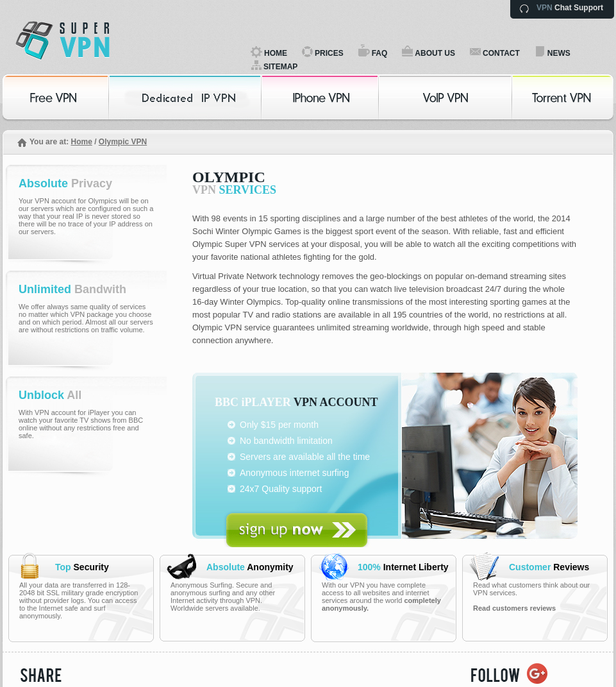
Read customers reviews (514, 608)
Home (81, 142)
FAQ (380, 53)
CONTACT (501, 53)
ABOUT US (435, 53)
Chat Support (570, 8)
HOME (276, 53)
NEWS (559, 53)
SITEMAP (280, 67)
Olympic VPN (123, 142)
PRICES (329, 53)
